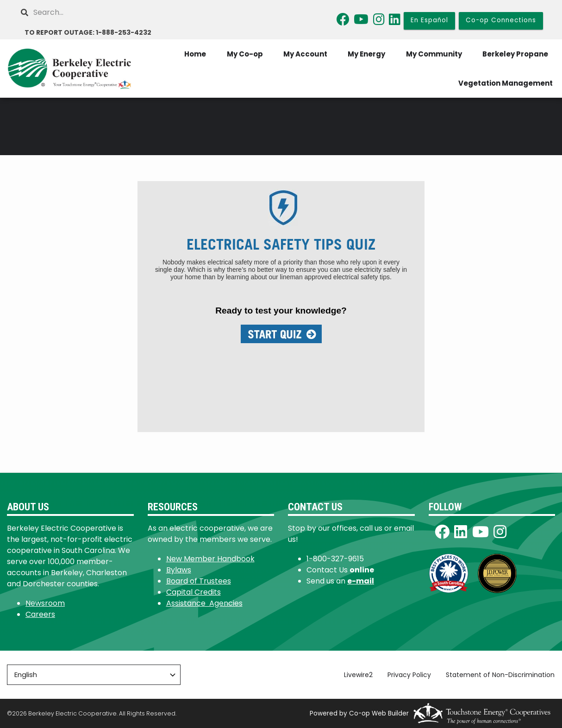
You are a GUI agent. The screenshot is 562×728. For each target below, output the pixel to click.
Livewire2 (359, 675)
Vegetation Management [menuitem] (506, 83)
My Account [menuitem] (304, 54)
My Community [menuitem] (434, 54)
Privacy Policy (410, 675)
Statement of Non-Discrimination (501, 675)
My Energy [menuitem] (366, 54)
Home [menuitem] (194, 54)
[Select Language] (94, 675)
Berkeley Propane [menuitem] (515, 54)
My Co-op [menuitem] (244, 54)
